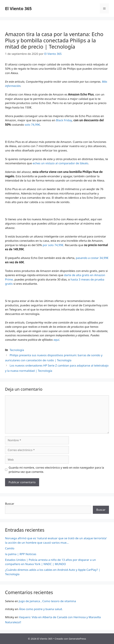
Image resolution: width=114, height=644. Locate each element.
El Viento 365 (18, 8)
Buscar (10, 504)
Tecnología (17, 350)
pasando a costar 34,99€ (92, 258)
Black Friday (64, 120)
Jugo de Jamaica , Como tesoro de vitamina (47, 601)
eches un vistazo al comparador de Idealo (60, 163)
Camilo (10, 548)
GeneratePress (77, 639)
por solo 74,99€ (53, 245)
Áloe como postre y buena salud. (41, 609)
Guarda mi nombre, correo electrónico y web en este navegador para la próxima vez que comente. (56, 470)
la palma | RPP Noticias (21, 554)
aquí (56, 340)
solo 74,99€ (32, 125)
